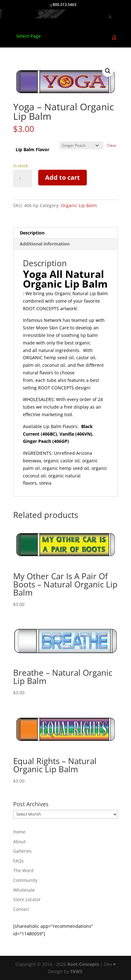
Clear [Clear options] (112, 145)
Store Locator (27, 899)
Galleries (22, 851)
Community (25, 880)
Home (19, 832)
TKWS (76, 971)
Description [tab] (32, 233)
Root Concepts (83, 964)
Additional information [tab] (45, 244)
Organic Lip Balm (79, 205)
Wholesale (24, 890)
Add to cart (63, 177)
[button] (108, 71)
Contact (21, 909)
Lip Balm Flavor (32, 149)
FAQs (18, 861)
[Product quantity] (23, 179)
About (19, 842)
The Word (23, 870)
